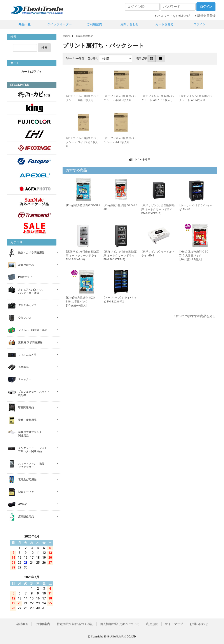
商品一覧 (24, 24)
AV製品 (23, 504)
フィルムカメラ (27, 355)
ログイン (199, 24)
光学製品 (23, 367)
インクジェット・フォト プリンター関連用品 (33, 450)
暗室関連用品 (26, 407)
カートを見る (164, 24)
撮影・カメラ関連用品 (31, 252)
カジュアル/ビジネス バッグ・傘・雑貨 (31, 291)
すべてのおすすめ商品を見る (196, 316)
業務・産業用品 (27, 420)
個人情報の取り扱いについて (120, 624)
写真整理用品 (26, 265)
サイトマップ (174, 624)
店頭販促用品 (26, 517)
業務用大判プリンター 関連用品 (31, 434)
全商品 (66, 36)
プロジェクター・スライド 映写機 (34, 393)
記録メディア (26, 492)
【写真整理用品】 (85, 36)
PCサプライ (25, 277)
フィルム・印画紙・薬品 (33, 330)
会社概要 (22, 624)
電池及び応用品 (27, 479)
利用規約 (152, 624)
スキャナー (25, 379)
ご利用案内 (94, 24)
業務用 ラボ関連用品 (30, 342)
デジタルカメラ (27, 305)
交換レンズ (25, 318)
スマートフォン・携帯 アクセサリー (31, 465)
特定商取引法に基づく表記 (75, 624)
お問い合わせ (129, 24)
